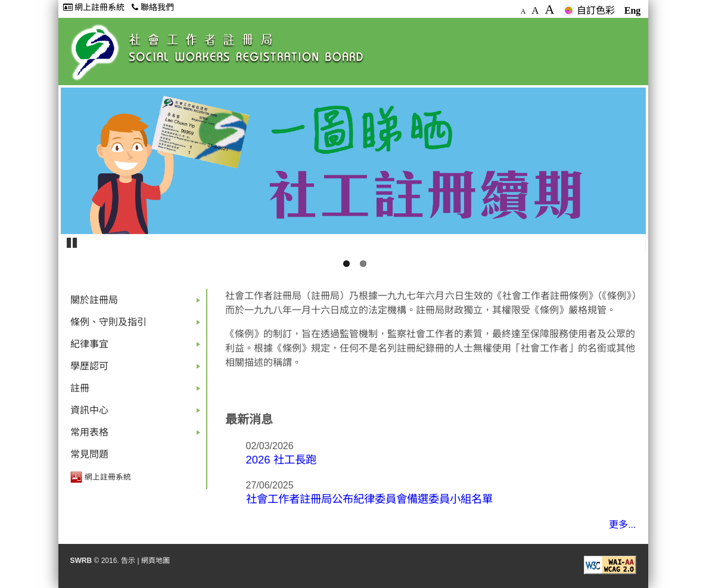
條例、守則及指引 (138, 325)
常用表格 (138, 435)
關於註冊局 (138, 303)
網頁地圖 (155, 561)
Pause (73, 242)
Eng (633, 10)
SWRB (81, 561)
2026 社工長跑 (281, 460)
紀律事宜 (138, 347)
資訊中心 (138, 413)
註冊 (138, 391)
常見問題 (89, 454)
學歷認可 (138, 369)
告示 (128, 561)
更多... (622, 525)
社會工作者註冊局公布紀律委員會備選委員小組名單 (369, 499)
